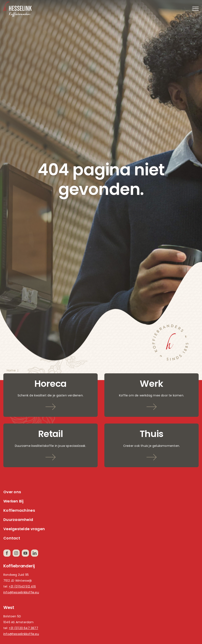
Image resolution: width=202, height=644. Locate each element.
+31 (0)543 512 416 (22, 586)
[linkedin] (35, 553)
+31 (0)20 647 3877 (23, 628)
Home (11, 370)
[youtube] (25, 553)
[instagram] (16, 553)
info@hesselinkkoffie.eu (21, 592)
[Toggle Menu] (196, 9)
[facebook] (7, 553)
